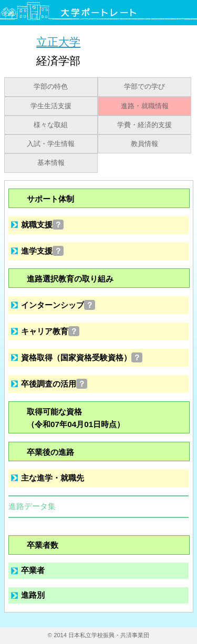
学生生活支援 (51, 106)
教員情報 (144, 144)
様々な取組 (51, 125)
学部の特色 (51, 87)
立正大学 (58, 42)
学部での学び (144, 87)
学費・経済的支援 (144, 125)
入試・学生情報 (51, 144)
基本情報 (51, 163)
